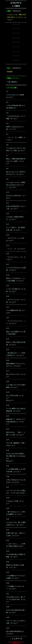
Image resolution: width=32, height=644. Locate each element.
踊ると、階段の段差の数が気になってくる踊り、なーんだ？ (16, 161)
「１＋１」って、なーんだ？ (16, 249)
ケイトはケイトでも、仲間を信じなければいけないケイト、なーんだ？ (16, 185)
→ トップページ (16, 639)
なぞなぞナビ (16, 3)
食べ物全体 (12, 82)
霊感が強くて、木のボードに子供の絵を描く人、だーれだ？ (16, 422)
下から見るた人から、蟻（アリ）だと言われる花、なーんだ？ (16, 599)
